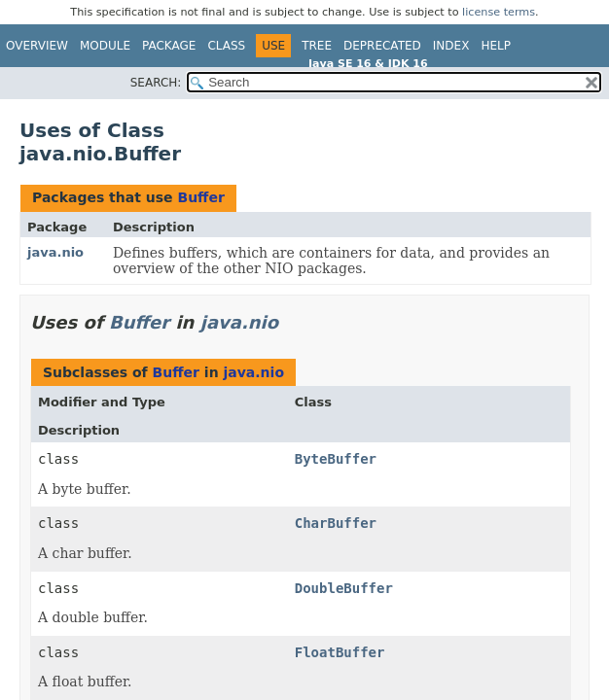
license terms (499, 12)
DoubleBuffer (344, 588)
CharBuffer (336, 523)
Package (169, 46)
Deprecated (382, 46)
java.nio (55, 252)
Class (226, 46)
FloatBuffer (340, 652)
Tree (317, 46)
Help (496, 46)
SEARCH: (156, 83)
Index (451, 46)
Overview (37, 46)
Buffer (200, 197)
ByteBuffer (336, 459)
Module (105, 46)
